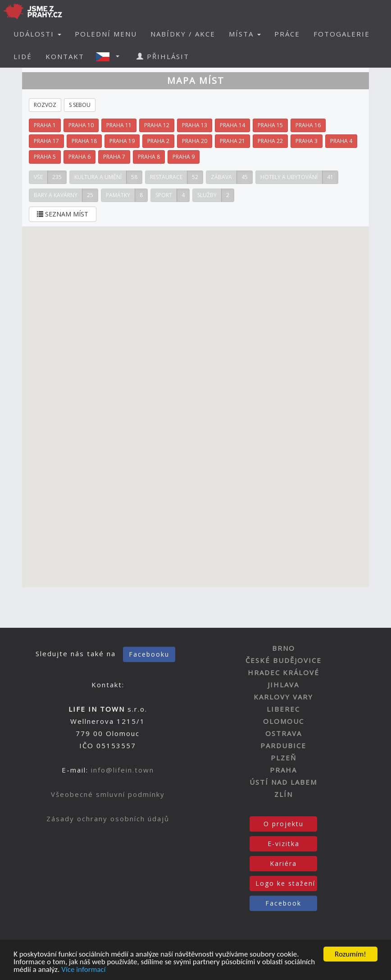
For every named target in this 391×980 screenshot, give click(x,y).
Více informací (83, 971)
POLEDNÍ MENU (106, 34)
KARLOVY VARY (283, 697)
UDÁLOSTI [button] (37, 34)
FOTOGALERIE (342, 34)
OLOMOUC (284, 721)
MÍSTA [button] (245, 34)
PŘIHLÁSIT (163, 56)
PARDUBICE (283, 745)
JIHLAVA (283, 685)
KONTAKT (65, 56)
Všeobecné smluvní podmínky (108, 794)
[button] (110, 56)
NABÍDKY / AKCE (183, 34)
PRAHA (283, 770)
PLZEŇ (284, 758)
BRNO (284, 648)
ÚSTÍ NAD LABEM (283, 782)
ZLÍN (284, 794)
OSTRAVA (284, 733)
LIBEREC (283, 709)
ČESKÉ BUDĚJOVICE (284, 660)
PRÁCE (287, 34)
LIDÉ (23, 56)
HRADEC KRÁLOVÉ (284, 672)
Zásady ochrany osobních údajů (108, 819)
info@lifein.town (123, 770)
